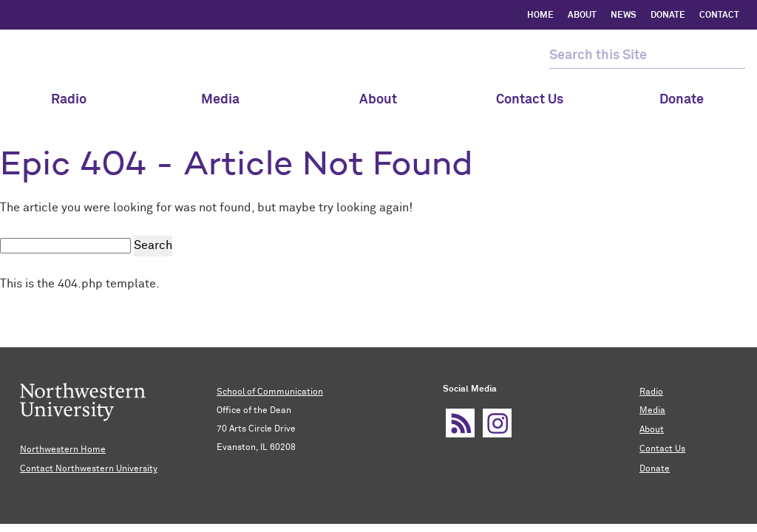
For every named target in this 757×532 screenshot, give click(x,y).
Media (227, 100)
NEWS (624, 16)
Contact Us (662, 447)
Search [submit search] (153, 245)
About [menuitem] (378, 100)
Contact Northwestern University (89, 468)
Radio (651, 392)
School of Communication (270, 392)
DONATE (668, 16)
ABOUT (582, 16)
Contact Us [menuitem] (530, 100)
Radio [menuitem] (76, 100)
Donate (655, 466)
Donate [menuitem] (682, 100)
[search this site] (634, 56)
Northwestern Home (63, 449)
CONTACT (719, 16)
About (652, 429)
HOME (540, 16)
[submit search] (732, 56)
